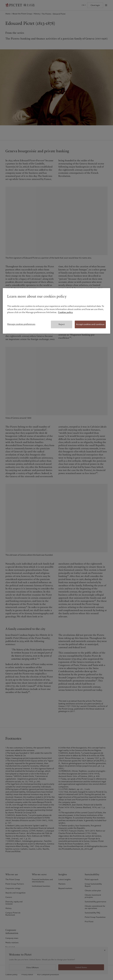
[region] (56, 311)
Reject (62, 324)
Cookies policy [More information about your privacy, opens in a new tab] (65, 312)
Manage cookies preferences (21, 324)
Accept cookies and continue (90, 324)
